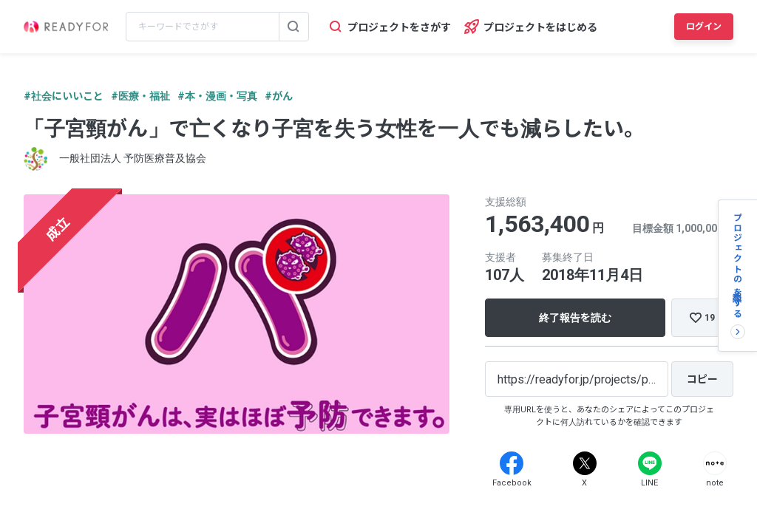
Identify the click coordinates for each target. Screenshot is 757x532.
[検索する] (293, 27)
